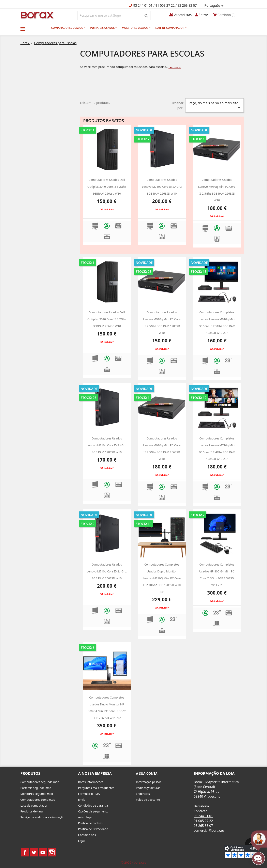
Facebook (25, 852)
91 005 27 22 (165, 5)
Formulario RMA (89, 794)
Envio (82, 800)
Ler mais (175, 67)
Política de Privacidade (93, 829)
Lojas (82, 841)
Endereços (143, 794)
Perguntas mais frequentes (96, 788)
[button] (23, 29)
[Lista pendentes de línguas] (214, 6)
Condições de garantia (93, 805)
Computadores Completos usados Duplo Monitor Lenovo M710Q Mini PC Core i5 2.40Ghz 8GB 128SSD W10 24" (162, 578)
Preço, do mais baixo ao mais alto (214, 106)
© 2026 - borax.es (134, 862)
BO (36, 15)
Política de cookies (91, 823)
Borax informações (91, 782)
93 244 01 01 (143, 5)
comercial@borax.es (209, 830)
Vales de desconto (148, 800)
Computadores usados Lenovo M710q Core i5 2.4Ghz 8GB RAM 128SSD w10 (107, 445)
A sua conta (147, 774)
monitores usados (136, 28)
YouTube (43, 852)
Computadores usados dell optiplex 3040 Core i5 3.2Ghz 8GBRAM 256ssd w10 (107, 186)
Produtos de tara (32, 811)
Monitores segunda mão (37, 794)
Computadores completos (38, 800)
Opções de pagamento (93, 811)
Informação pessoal (149, 782)
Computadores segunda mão (40, 782)
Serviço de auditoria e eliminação (42, 817)
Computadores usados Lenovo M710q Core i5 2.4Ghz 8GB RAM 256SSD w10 (162, 186)
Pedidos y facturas (148, 788)
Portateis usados (103, 28)
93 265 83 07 (187, 5)
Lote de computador (171, 28)
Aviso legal (85, 817)
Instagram (52, 852)
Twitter (34, 852)
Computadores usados (68, 28)
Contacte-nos (87, 835)
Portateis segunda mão (36, 788)
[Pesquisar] (114, 15)
